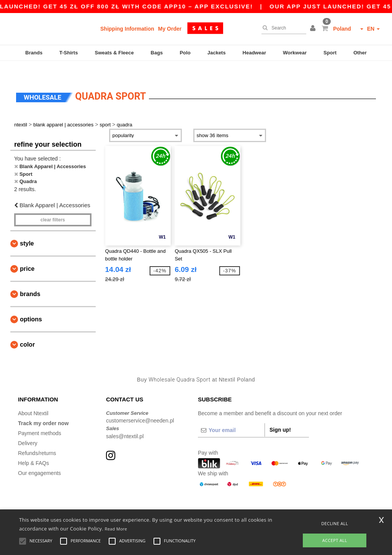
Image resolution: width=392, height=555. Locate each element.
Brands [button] (30, 279)
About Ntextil (33, 398)
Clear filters (53, 205)
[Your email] (231, 415)
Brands (34, 53)
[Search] (282, 28)
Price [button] (27, 254)
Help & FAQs (33, 448)
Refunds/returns (37, 438)
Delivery (28, 428)
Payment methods (40, 418)
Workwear (295, 53)
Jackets (217, 53)
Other (360, 53)
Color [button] (27, 330)
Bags (157, 53)
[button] (314, 29)
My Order (170, 29)
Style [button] (27, 229)
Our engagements (39, 458)
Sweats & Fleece (114, 53)
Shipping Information (127, 29)
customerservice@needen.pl (140, 406)
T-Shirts (69, 53)
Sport (330, 53)
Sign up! (280, 415)
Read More (116, 529)
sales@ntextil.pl (125, 421)
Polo (185, 53)
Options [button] (31, 305)
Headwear (254, 53)
